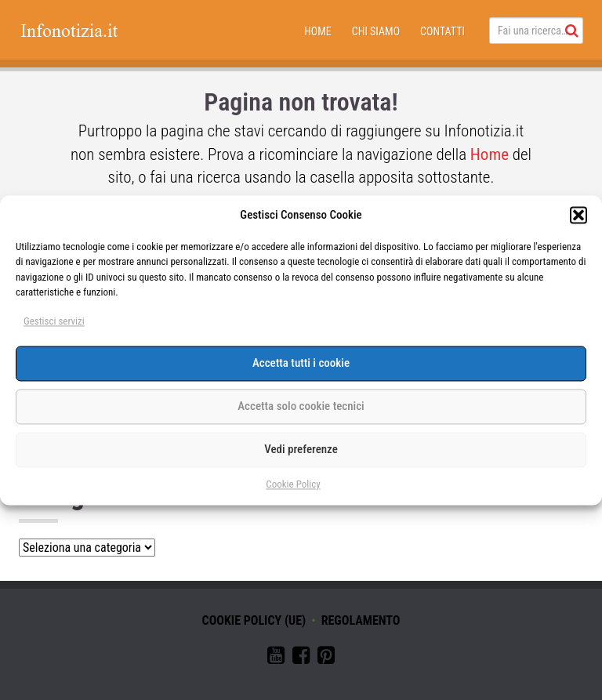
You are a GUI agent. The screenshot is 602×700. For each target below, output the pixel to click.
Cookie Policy (293, 484)
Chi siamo (376, 31)
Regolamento (361, 620)
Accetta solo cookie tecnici (301, 407)
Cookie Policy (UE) (254, 620)
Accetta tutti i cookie (301, 364)
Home (318, 31)
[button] (578, 216)
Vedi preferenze (301, 450)
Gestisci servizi (54, 321)
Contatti (442, 31)
